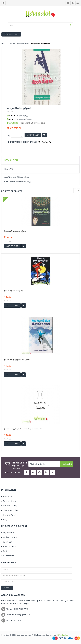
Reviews (9, 169)
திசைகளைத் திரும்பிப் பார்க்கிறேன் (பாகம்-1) (23, 429)
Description (11, 160)
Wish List (7, 542)
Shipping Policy (10, 510)
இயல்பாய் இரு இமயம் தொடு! (17, 360)
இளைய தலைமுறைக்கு (14, 291)
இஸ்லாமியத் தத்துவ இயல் (15, 231)
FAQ (4, 551)
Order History (9, 537)
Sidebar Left (11, 34)
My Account (8, 533)
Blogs (5, 519)
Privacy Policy (9, 506)
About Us (7, 496)
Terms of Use (9, 501)
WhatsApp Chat (14, 620)
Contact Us (8, 556)
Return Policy (9, 515)
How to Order (9, 546)
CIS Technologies (63, 635)
